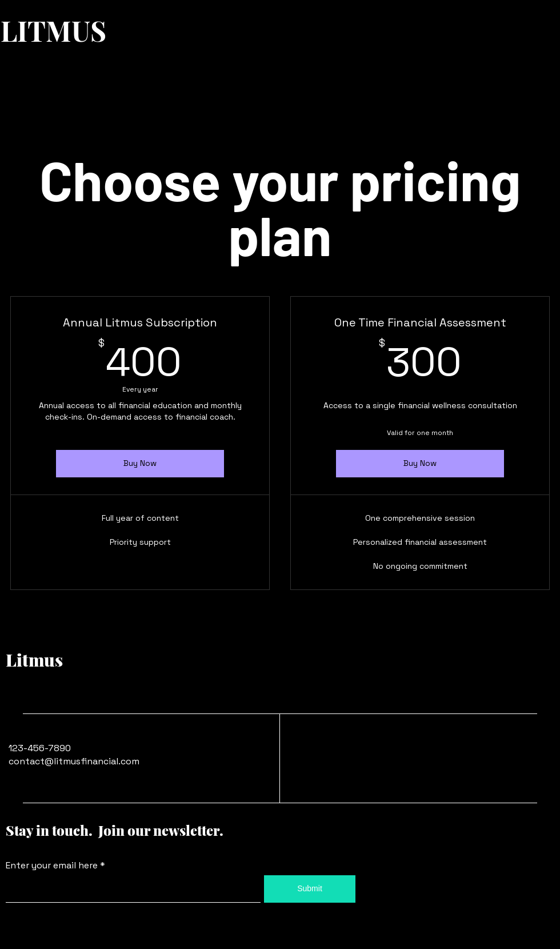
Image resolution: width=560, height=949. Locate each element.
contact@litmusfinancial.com (74, 761)
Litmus (34, 660)
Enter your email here (52, 866)
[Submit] (310, 889)
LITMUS (53, 30)
